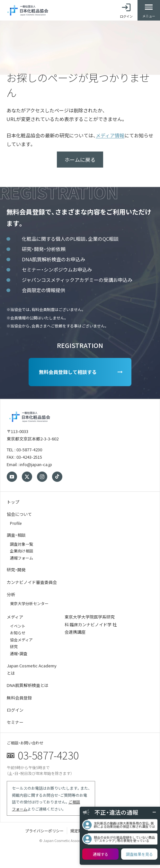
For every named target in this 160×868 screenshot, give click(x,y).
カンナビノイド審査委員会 (32, 582)
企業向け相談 (22, 551)
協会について (19, 514)
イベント (18, 626)
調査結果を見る (139, 854)
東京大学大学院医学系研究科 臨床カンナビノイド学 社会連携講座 (91, 624)
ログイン (15, 710)
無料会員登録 (19, 698)
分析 (11, 594)
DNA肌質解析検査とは (28, 685)
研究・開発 (16, 570)
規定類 (76, 831)
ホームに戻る (80, 160)
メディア (15, 617)
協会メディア (21, 640)
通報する (101, 854)
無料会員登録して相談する (68, 372)
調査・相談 (16, 535)
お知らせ (18, 633)
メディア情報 (110, 135)
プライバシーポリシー (44, 831)
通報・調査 (19, 653)
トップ (13, 502)
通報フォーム (22, 558)
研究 (14, 646)
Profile (16, 523)
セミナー (15, 722)
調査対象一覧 (22, 544)
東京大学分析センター (29, 603)
